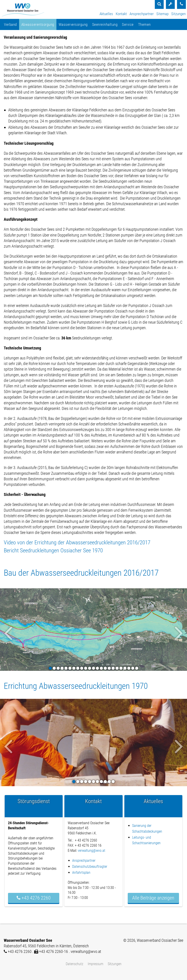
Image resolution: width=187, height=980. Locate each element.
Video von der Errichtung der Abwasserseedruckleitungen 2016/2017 (77, 542)
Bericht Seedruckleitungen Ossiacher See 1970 (53, 550)
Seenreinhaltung (105, 24)
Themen (144, 24)
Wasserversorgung (73, 24)
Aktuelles (106, 14)
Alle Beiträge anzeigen (153, 898)
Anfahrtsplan (81, 873)
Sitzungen (178, 14)
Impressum (95, 964)
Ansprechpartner (142, 14)
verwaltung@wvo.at (92, 851)
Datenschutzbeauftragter (90, 867)
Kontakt (121, 14)
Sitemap (162, 14)
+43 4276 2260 (34, 898)
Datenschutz (75, 964)
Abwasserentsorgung (38, 24)
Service (128, 24)
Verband (10, 24)
